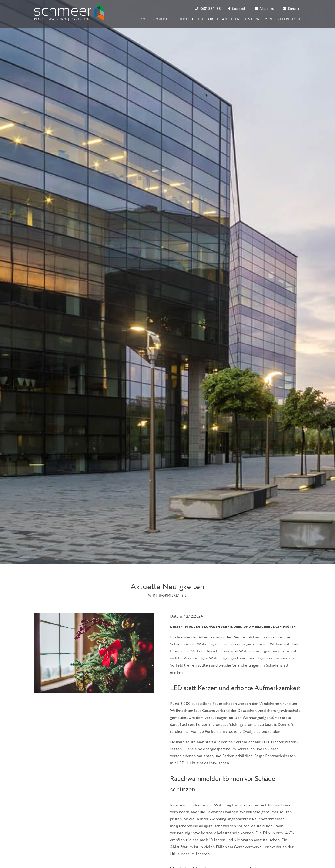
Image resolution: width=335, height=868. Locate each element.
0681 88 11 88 (208, 9)
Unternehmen (259, 19)
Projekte (161, 19)
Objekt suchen (189, 19)
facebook (237, 9)
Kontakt (291, 9)
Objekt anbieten (224, 19)
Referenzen (289, 19)
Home (142, 19)
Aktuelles (264, 9)
